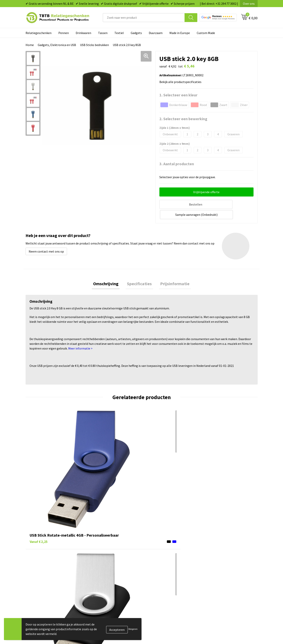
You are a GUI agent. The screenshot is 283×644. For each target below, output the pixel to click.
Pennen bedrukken (159, 535)
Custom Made (206, 33)
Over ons (249, 4)
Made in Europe (180, 33)
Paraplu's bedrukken (160, 571)
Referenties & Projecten (220, 553)
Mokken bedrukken (159, 559)
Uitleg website (99, 547)
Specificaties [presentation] (139, 273)
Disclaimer (211, 565)
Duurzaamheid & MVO (103, 577)
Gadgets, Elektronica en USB (57, 45)
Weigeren (133, 629)
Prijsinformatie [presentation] (172, 273)
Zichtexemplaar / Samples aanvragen (114, 571)
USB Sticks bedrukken (94, 45)
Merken (151, 577)
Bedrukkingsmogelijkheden (107, 553)
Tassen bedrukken (158, 541)
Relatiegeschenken (39, 33)
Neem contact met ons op (46, 240)
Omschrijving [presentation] (108, 273)
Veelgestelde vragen (102, 535)
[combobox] (144, 18)
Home (30, 45)
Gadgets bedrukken (159, 553)
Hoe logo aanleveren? (103, 565)
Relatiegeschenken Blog (220, 547)
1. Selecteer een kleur (178, 95)
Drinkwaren (83, 33)
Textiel (119, 33)
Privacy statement (216, 559)
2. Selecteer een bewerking (183, 119)
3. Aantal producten (177, 164)
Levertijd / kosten (101, 541)
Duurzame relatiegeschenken (166, 547)
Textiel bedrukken (158, 565)
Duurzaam (156, 33)
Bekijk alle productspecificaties (182, 82)
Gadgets (136, 33)
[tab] (108, 273)
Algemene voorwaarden (220, 571)
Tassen (103, 33)
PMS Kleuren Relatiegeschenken (111, 559)
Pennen (64, 33)
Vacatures (210, 541)
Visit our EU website (217, 577)
